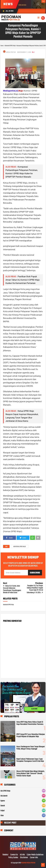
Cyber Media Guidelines (35, 855)
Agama (3, 801)
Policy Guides (13, 858)
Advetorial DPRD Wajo (20, 547)
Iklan (2, 816)
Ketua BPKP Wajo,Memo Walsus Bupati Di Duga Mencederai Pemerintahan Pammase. (30, 723)
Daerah (3, 806)
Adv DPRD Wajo (5, 791)
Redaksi (5, 855)
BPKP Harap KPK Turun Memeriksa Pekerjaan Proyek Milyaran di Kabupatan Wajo (31, 735)
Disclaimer (24, 858)
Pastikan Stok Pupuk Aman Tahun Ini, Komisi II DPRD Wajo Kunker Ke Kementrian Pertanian (23, 280)
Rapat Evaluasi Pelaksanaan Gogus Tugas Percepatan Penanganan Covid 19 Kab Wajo (30, 760)
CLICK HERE (34, 709)
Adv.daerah (4, 796)
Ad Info (22, 855)
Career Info (34, 858)
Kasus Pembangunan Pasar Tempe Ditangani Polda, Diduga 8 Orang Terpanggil (31, 748)
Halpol (3, 811)
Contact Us (14, 855)
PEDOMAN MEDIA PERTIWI (28, 863)
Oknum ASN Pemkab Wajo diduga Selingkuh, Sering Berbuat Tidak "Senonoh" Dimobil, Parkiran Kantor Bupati (31, 774)
